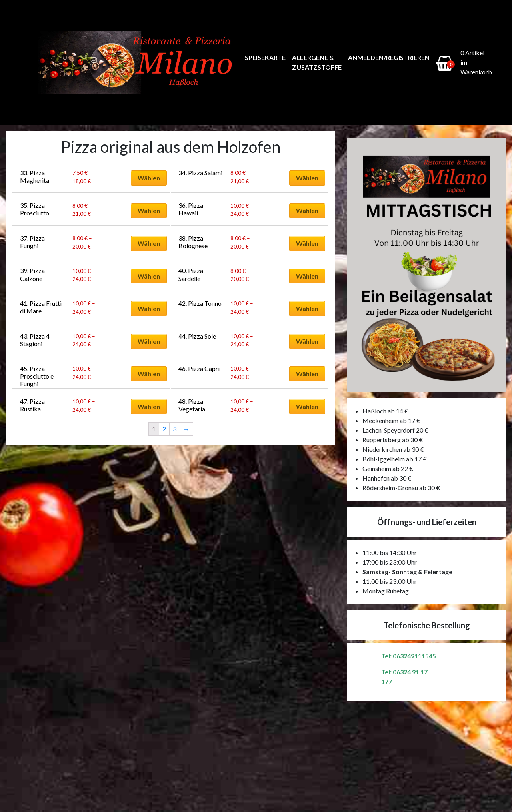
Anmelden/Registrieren (389, 57)
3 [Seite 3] (175, 429)
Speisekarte (265, 57)
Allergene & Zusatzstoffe (317, 62)
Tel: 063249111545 (409, 656)
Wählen (149, 178)
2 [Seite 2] (164, 429)
